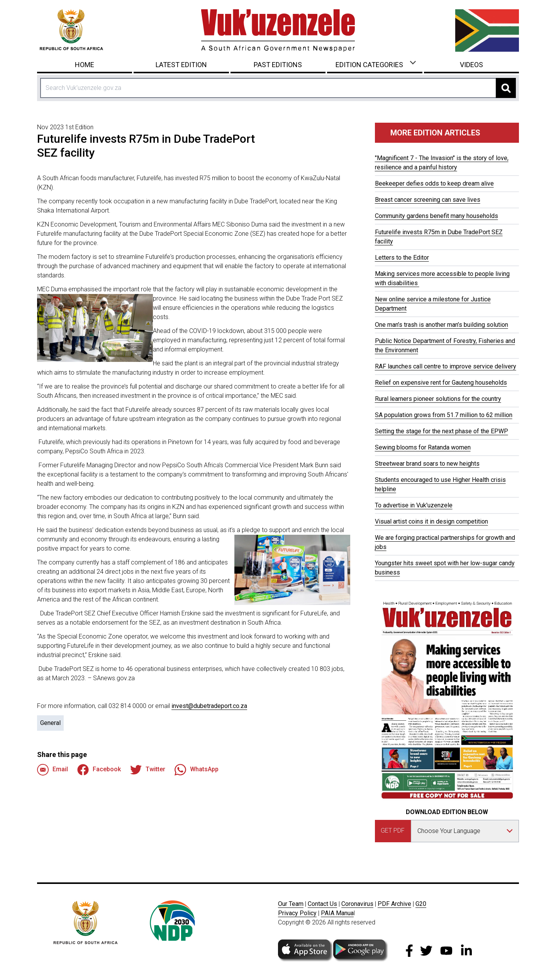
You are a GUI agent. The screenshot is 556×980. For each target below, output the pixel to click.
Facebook (99, 770)
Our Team (291, 904)
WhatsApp (197, 770)
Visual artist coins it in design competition (431, 521)
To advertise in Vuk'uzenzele (414, 505)
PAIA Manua (337, 913)
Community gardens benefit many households (436, 216)
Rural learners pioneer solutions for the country (438, 399)
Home (85, 65)
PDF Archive (394, 904)
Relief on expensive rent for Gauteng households (441, 383)
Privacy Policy (297, 913)
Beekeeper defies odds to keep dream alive (434, 183)
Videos (471, 65)
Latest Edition (181, 65)
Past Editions (278, 65)
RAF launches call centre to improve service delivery (446, 366)
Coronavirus (357, 904)
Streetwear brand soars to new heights (427, 464)
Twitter (148, 770)
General (50, 723)
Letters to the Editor (402, 258)
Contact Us (322, 904)
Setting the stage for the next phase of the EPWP (442, 431)
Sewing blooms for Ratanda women (423, 447)
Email (53, 770)
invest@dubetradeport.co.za (209, 706)
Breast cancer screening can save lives (428, 200)
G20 (421, 904)
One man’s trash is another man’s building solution (442, 325)
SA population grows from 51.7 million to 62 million (444, 415)
